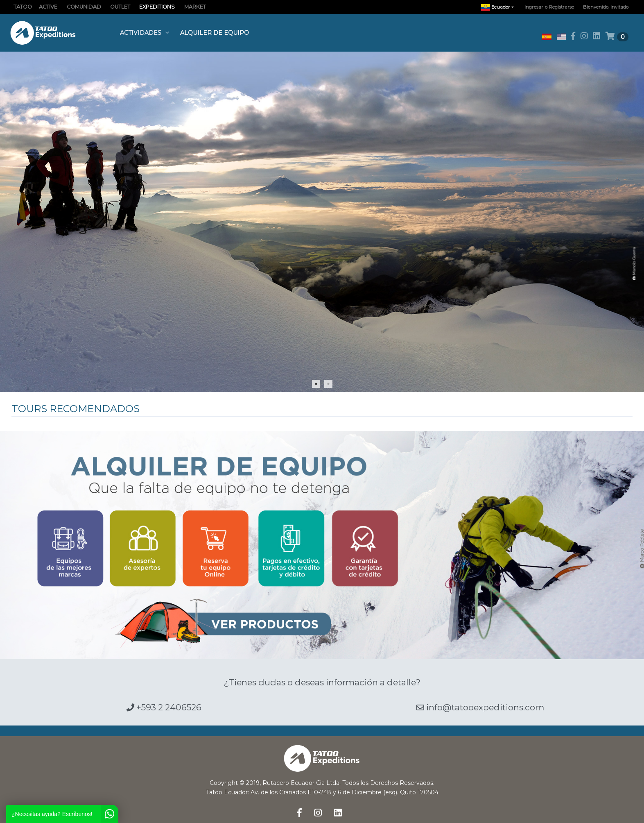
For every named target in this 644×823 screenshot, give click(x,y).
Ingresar (534, 7)
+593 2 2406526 (164, 707)
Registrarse (562, 7)
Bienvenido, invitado (606, 7)
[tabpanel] (322, 222)
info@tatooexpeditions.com (480, 707)
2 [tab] (328, 384)
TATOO (23, 7)
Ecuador (499, 7)
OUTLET (120, 7)
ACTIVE (48, 7)
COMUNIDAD (84, 7)
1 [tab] (316, 384)
